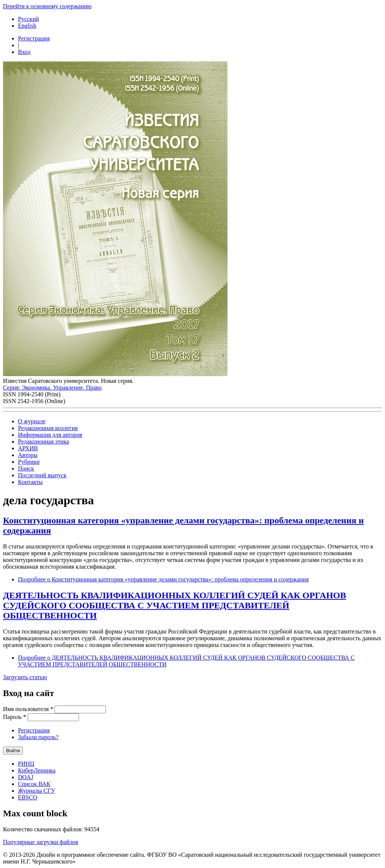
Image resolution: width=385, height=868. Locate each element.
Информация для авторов (50, 435)
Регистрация (34, 38)
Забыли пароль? (38, 737)
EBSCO (28, 797)
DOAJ (26, 777)
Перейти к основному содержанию (47, 6)
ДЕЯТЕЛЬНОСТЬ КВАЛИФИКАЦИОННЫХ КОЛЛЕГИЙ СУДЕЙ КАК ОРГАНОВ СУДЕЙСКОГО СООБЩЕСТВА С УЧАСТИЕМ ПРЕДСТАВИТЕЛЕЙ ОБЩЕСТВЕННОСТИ (175, 605)
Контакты (30, 482)
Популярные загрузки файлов (41, 842)
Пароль (15, 717)
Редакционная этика (43, 441)
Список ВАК (34, 784)
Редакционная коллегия (48, 428)
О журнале (32, 421)
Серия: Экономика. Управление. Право (52, 388)
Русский (28, 19)
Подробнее (163, 579)
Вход (24, 52)
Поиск (26, 468)
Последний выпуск (42, 475)
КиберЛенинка (37, 770)
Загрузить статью (25, 677)
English (27, 26)
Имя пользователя (28, 709)
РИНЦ (26, 764)
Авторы (28, 455)
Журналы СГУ (36, 791)
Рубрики (29, 462)
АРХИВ (28, 448)
